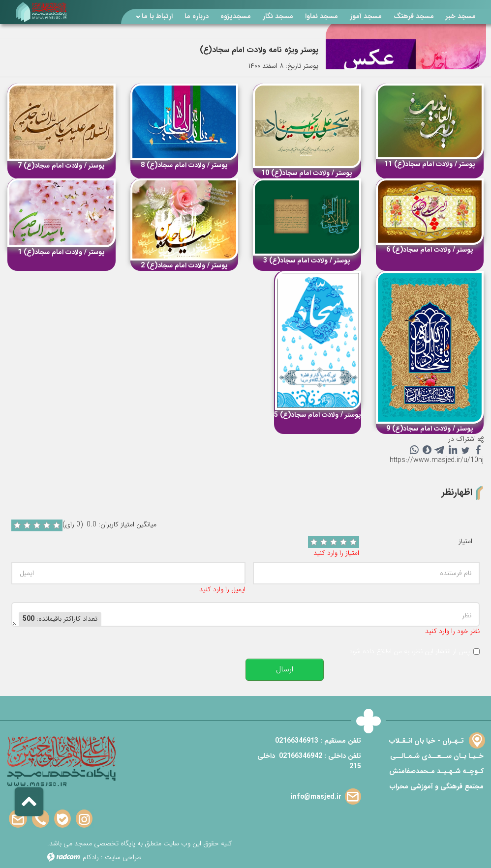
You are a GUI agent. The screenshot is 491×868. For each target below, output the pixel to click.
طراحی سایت (123, 857)
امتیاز (465, 541)
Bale (62, 819)
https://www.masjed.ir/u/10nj (437, 460)
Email (18, 819)
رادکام (91, 857)
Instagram (84, 819)
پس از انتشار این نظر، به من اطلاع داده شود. (409, 651)
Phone (41, 819)
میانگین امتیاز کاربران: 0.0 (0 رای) (109, 525)
